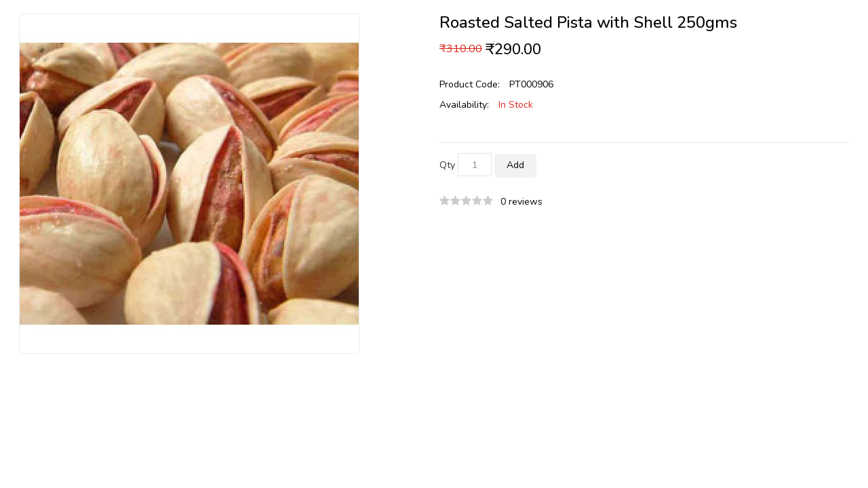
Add (515, 165)
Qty (447, 165)
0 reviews (521, 202)
